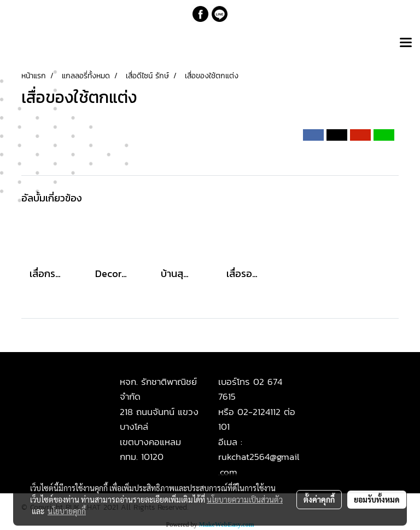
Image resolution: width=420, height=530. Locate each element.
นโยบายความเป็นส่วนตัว (245, 499)
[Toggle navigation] (406, 43)
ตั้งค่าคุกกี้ (319, 499)
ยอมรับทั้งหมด (377, 499)
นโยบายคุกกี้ (67, 511)
